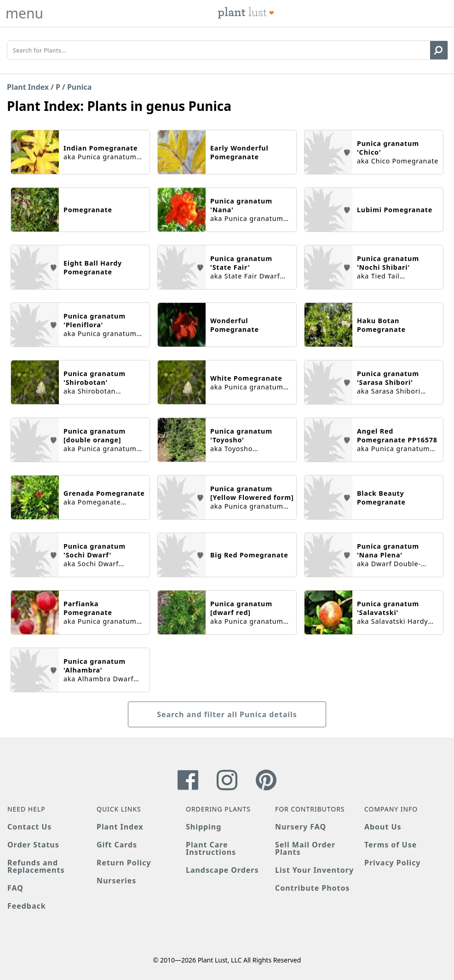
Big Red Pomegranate (249, 555)
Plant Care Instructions (211, 848)
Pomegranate (88, 210)
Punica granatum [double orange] (95, 435)
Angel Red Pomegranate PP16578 (397, 435)
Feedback (27, 906)
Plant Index (28, 87)
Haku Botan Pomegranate (381, 325)
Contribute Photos (312, 888)
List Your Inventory (314, 870)
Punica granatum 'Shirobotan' (95, 378)
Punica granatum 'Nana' (241, 205)
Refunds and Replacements (36, 866)
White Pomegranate (246, 378)
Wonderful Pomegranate (235, 325)
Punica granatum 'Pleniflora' (95, 320)
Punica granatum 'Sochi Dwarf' (95, 551)
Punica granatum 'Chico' (388, 148)
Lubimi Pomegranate (395, 210)
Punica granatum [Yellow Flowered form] (252, 493)
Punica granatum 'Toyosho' (241, 435)
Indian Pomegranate (101, 148)
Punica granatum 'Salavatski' (388, 608)
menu (24, 13)
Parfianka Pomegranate (88, 608)
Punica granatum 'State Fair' (241, 263)
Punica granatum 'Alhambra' (95, 666)
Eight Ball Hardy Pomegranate (93, 267)
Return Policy (124, 863)
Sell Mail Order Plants (305, 848)
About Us (383, 827)
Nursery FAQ (301, 827)
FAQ (15, 888)
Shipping (204, 827)
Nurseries (116, 881)
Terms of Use (391, 845)
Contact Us (29, 827)
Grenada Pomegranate (104, 493)
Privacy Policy (392, 863)
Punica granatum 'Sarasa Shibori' (388, 378)
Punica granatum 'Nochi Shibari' (388, 263)
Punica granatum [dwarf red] (241, 608)
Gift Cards (117, 845)
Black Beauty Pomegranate (381, 498)
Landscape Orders (222, 870)
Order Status (33, 845)
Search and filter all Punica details (227, 714)
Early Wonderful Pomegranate (239, 152)
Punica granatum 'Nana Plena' (388, 551)
